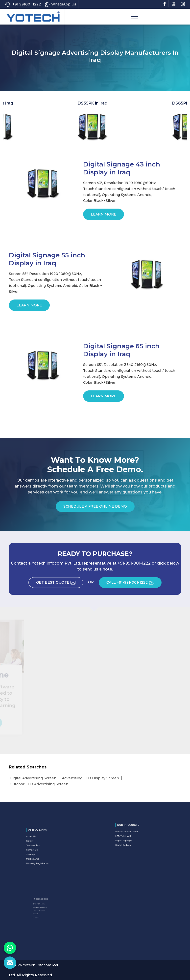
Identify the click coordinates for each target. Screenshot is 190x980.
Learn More (104, 216)
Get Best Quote (60, 584)
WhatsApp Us (61, 4)
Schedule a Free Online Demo (95, 508)
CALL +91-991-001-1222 (134, 584)
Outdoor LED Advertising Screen (39, 784)
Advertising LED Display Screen (90, 778)
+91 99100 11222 (23, 4)
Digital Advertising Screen (33, 778)
